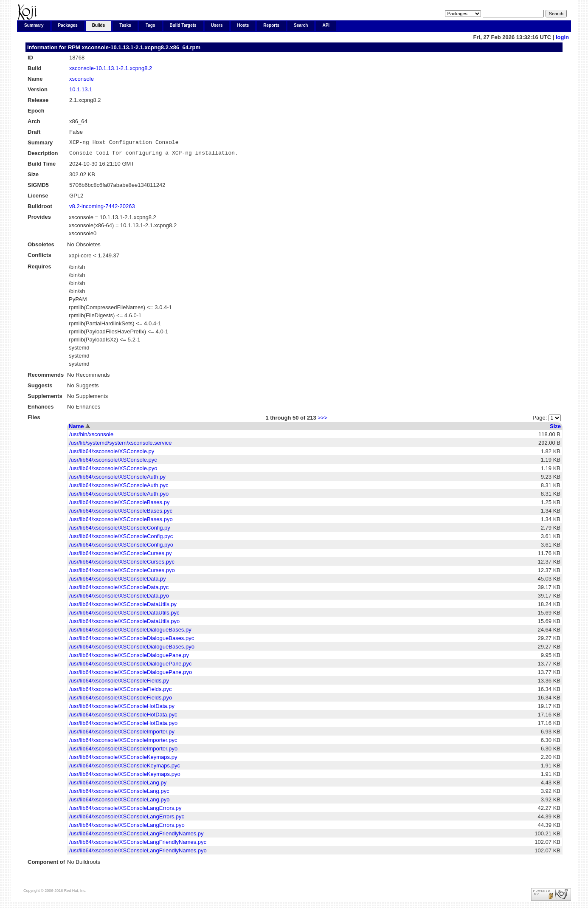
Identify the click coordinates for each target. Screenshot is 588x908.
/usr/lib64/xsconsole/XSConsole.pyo (113, 471)
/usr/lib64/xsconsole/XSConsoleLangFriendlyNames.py (136, 836)
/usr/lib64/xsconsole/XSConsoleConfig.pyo (121, 547)
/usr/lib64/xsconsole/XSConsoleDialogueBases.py (130, 632)
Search (301, 25)
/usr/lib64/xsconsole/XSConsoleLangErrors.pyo (127, 828)
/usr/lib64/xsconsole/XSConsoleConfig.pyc (121, 539)
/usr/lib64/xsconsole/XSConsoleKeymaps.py (123, 760)
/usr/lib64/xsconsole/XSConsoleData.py (118, 581)
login (562, 37)
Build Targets (183, 25)
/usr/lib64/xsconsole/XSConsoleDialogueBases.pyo (132, 649)
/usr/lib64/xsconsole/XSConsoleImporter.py (122, 734)
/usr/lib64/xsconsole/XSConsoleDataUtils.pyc (124, 615)
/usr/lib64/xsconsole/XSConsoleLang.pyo (119, 802)
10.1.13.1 (81, 89)
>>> (322, 420)
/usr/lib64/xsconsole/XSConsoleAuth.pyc (119, 488)
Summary (34, 25)
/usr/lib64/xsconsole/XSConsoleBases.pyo (121, 522)
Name (76, 429)
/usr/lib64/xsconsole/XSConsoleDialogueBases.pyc (132, 641)
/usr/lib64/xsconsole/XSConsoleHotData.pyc (123, 717)
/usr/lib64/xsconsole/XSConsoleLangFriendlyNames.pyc (138, 845)
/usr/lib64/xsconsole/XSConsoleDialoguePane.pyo (131, 675)
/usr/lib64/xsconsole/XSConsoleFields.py (119, 683)
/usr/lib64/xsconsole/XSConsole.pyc (113, 462)
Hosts (243, 25)
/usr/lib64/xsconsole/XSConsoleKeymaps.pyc (125, 768)
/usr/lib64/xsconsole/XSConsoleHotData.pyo (123, 726)
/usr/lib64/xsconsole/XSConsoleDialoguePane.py (129, 658)
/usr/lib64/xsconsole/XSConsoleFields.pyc (120, 692)
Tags (151, 25)
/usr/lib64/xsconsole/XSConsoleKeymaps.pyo (125, 777)
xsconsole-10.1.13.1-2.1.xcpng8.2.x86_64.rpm (141, 47)
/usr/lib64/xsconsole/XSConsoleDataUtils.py (123, 607)
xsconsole (82, 79)
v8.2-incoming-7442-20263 (102, 209)
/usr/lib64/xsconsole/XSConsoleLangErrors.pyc (127, 819)
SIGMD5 (38, 188)
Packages (68, 25)
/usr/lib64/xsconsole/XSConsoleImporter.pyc (123, 743)
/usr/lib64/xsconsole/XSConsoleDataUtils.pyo (124, 624)
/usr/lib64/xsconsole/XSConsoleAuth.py (117, 479)
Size (555, 429)
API (326, 25)
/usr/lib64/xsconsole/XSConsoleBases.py (119, 505)
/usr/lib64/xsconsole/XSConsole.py (112, 454)
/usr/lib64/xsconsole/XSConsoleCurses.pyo (122, 573)
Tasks (125, 25)
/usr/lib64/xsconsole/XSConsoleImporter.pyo (123, 751)
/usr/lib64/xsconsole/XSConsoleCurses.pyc (122, 564)
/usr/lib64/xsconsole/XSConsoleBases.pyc (121, 513)
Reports (271, 25)
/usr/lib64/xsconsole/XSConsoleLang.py (118, 785)
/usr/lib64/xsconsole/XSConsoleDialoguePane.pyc (130, 666)
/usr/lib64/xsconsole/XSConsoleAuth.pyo (119, 496)
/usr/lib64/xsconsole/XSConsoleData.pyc (119, 590)
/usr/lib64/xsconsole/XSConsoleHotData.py (122, 709)
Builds (99, 25)
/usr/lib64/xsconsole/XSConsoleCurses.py (120, 556)
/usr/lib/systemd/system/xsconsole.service (120, 445)
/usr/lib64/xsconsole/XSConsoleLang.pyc (119, 794)
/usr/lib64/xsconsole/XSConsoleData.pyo (119, 598)
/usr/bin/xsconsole (91, 437)
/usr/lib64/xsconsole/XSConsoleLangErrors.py (125, 811)
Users (217, 25)
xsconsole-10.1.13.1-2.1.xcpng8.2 (111, 68)
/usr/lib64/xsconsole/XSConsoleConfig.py (120, 530)
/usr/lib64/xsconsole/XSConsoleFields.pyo (121, 700)
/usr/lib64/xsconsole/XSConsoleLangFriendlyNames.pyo (138, 853)
